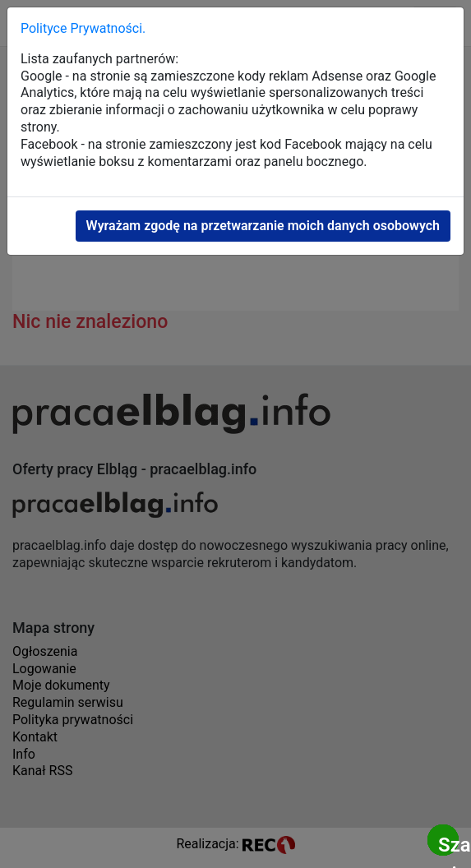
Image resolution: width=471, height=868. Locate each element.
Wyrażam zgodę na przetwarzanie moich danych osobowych (263, 226)
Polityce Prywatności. (83, 28)
